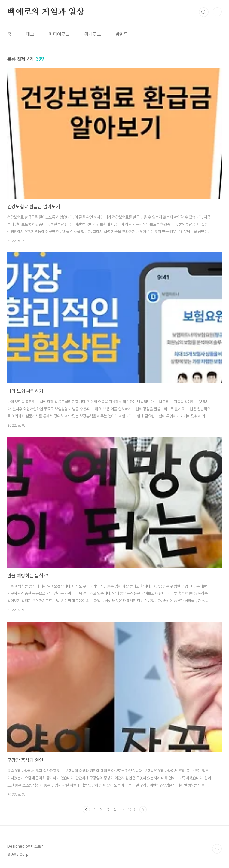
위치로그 (93, 34)
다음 (143, 810)
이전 (86, 810)
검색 (204, 12)
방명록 (122, 34)
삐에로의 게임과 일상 (46, 12)
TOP (217, 849)
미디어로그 (59, 34)
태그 (30, 34)
